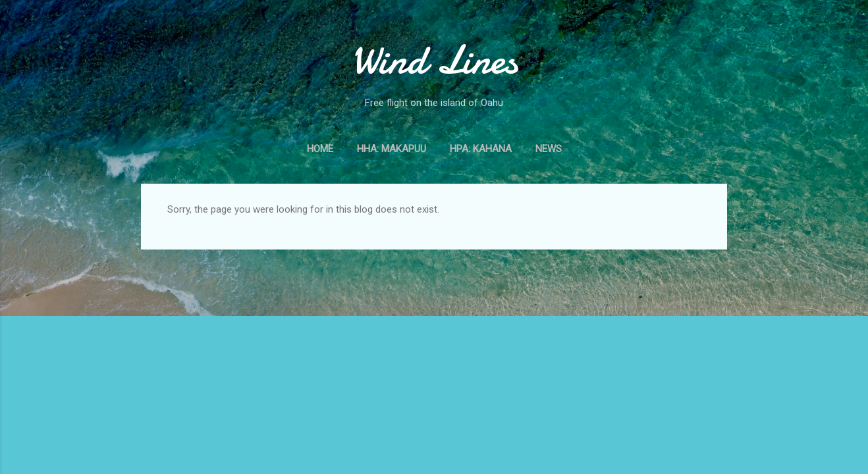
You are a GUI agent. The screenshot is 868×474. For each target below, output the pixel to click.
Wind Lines (434, 60)
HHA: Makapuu (392, 149)
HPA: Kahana (481, 149)
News (549, 149)
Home (320, 149)
